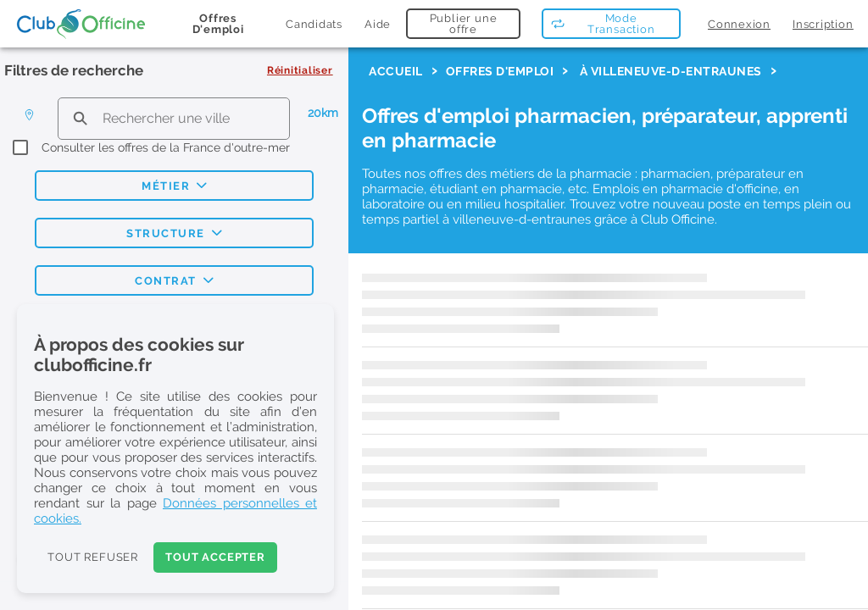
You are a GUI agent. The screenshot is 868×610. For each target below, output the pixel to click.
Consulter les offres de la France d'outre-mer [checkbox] (166, 147)
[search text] (174, 118)
